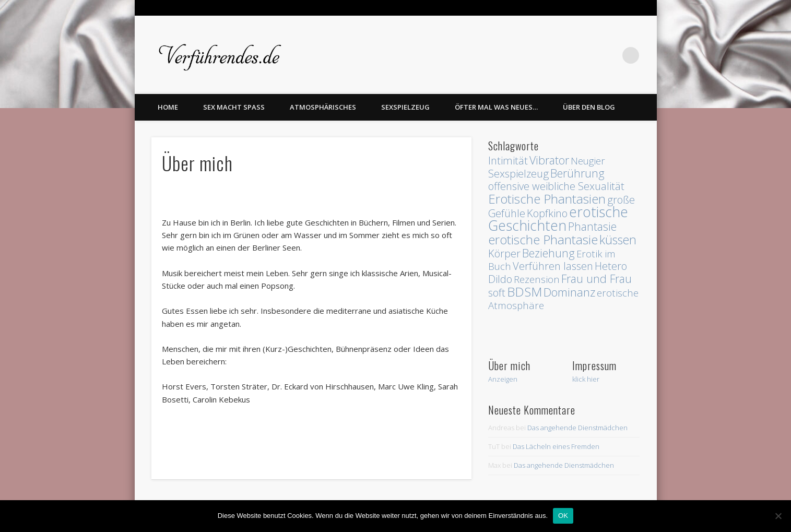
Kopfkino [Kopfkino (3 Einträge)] (547, 213)
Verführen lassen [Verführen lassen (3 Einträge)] (553, 266)
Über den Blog (589, 107)
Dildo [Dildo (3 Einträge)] (500, 279)
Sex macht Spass (234, 107)
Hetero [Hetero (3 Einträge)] (611, 266)
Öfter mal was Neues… (496, 107)
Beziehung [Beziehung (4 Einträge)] (548, 253)
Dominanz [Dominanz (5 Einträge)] (569, 292)
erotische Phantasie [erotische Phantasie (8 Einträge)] (543, 239)
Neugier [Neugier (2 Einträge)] (588, 161)
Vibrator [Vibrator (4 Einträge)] (549, 160)
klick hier (586, 379)
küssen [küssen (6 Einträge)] (618, 240)
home (168, 107)
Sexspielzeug (405, 107)
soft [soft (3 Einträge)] (497, 293)
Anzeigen (503, 379)
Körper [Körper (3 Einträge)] (504, 253)
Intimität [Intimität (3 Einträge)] (508, 161)
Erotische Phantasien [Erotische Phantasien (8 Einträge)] (547, 199)
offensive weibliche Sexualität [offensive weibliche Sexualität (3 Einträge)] (556, 186)
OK (563, 516)
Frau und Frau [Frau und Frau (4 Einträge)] (597, 279)
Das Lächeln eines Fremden (556, 446)
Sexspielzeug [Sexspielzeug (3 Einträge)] (518, 174)
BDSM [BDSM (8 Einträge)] (524, 292)
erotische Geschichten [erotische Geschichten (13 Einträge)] (558, 219)
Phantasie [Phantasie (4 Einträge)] (592, 226)
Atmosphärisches (323, 107)
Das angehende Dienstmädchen (577, 428)
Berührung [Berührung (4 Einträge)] (577, 173)
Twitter (609, 55)
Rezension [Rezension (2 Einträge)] (537, 279)
